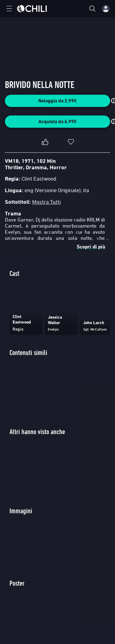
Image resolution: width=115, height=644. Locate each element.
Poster (17, 583)
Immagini (21, 511)
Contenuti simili (28, 352)
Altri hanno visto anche (37, 432)
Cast (14, 273)
